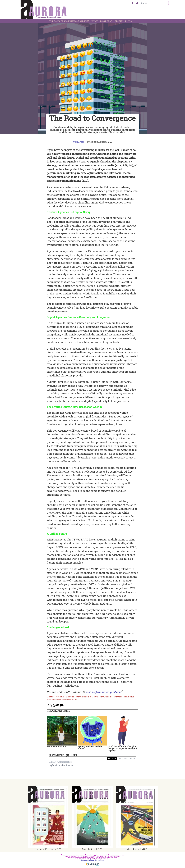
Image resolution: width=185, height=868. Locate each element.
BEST (133, 759)
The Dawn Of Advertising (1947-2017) (69, 21)
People (119, 21)
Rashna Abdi (78, 142)
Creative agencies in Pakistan (87, 697)
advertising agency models (124, 697)
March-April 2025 (92, 849)
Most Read (106, 21)
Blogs (128, 21)
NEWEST (123, 759)
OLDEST (112, 759)
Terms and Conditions (88, 860)
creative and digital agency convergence (62, 699)
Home (95, 21)
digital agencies (106, 697)
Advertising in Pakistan (55, 697)
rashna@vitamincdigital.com (104, 692)
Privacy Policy (100, 860)
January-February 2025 (48, 849)
